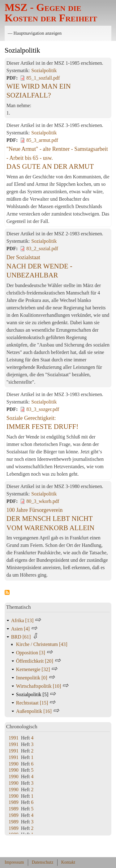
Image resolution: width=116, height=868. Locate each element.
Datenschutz (43, 862)
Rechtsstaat (33, 703)
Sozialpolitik (44, 70)
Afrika (23, 620)
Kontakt (68, 862)
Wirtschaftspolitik (39, 686)
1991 (14, 738)
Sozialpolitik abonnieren (7, 593)
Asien (21, 629)
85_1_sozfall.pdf (43, 78)
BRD (22, 637)
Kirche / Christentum (42, 644)
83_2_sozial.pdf (42, 249)
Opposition (31, 653)
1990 (14, 764)
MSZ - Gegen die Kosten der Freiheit (51, 13)
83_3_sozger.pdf (43, 409)
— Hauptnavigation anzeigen (35, 33)
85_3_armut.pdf (42, 140)
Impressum (14, 862)
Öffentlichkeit (35, 661)
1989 (14, 802)
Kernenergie (34, 669)
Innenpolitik (32, 678)
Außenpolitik (34, 711)
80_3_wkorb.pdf (43, 501)
